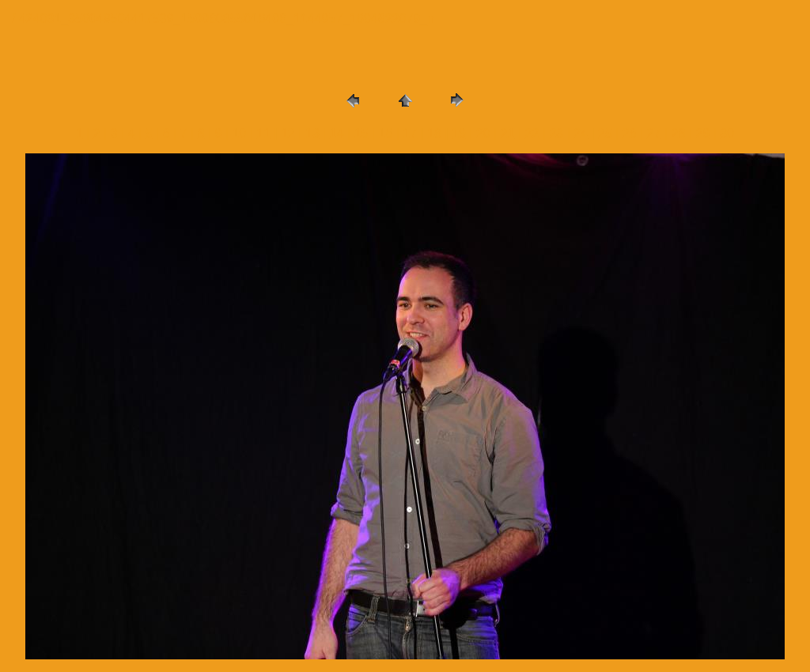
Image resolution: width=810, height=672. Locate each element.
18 (434, 133)
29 (702, 133)
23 (556, 133)
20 (483, 133)
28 (679, 133)
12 (288, 133)
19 (459, 133)
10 (239, 133)
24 (581, 133)
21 (508, 133)
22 (532, 133)
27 (654, 133)
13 (312, 133)
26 (630, 133)
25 (605, 133)
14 (337, 133)
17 (410, 133)
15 (361, 133)
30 (727, 133)
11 (263, 133)
